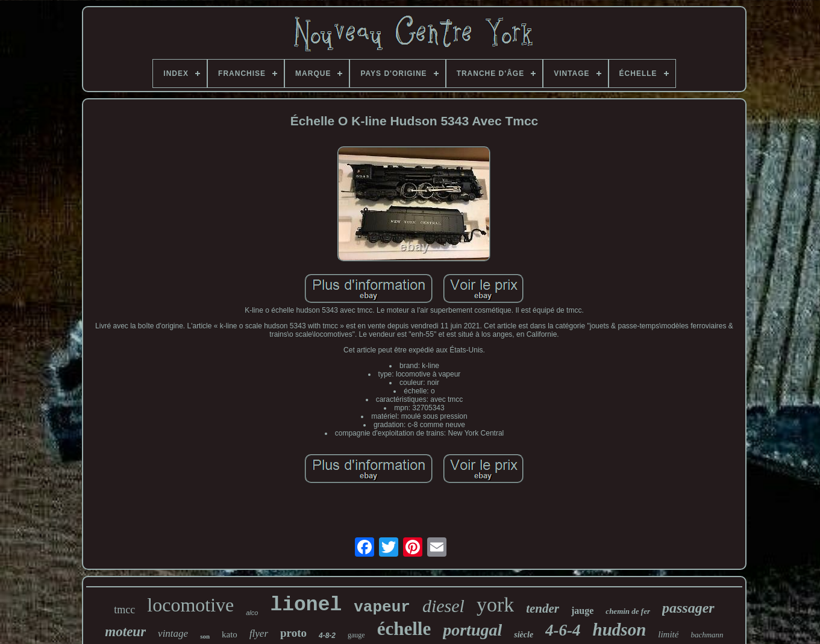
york (495, 605)
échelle (404, 629)
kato (230, 634)
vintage (173, 633)
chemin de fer (628, 611)
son (205, 636)
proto (293, 633)
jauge (582, 611)
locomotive (190, 605)
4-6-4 (563, 630)
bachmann (707, 635)
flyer (259, 633)
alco (252, 613)
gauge (356, 635)
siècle (524, 635)
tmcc (124, 610)
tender (543, 608)
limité (668, 634)
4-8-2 (327, 636)
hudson (620, 630)
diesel (443, 606)
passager (688, 608)
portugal (472, 630)
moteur (125, 632)
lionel (306, 605)
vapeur (382, 607)
